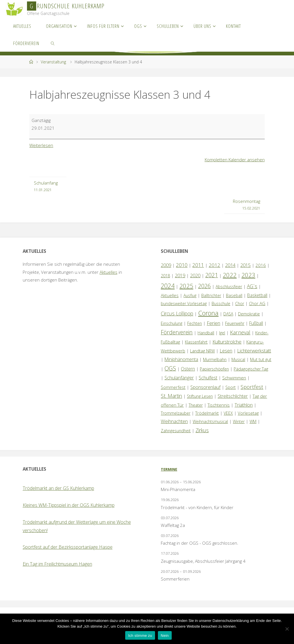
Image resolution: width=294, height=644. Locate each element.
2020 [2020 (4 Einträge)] (195, 276)
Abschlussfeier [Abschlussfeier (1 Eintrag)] (229, 287)
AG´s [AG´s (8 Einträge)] (252, 286)
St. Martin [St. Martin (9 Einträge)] (171, 396)
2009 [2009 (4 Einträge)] (166, 265)
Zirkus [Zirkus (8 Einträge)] (202, 430)
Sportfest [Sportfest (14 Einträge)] (252, 387)
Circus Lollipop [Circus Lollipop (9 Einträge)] (177, 313)
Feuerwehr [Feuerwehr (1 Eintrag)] (235, 323)
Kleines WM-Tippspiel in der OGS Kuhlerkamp (69, 505)
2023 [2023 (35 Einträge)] (248, 275)
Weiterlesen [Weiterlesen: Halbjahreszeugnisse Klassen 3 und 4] (41, 145)
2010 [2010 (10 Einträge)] (182, 265)
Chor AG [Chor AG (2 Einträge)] (257, 303)
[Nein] (287, 629)
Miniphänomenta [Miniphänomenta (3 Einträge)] (181, 359)
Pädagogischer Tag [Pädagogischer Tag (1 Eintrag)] (251, 369)
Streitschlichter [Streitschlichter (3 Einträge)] (233, 396)
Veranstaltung (53, 62)
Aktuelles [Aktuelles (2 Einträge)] (170, 295)
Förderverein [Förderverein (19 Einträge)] (177, 332)
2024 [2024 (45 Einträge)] (168, 286)
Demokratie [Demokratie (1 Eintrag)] (249, 314)
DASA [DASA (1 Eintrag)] (228, 314)
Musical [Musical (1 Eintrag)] (238, 359)
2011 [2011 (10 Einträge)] (198, 265)
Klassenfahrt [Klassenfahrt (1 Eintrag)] (196, 342)
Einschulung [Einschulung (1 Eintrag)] (172, 323)
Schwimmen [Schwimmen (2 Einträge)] (234, 378)
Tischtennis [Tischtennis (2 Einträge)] (219, 405)
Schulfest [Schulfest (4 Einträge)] (208, 378)
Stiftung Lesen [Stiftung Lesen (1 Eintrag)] (200, 396)
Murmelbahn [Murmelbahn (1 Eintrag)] (215, 359)
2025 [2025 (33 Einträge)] (186, 286)
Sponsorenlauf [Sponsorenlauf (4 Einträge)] (205, 387)
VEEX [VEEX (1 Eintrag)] (228, 413)
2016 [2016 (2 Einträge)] (261, 265)
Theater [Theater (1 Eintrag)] (196, 405)
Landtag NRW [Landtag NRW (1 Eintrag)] (202, 351)
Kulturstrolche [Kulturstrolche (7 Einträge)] (227, 342)
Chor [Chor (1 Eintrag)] (240, 303)
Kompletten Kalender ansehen (235, 160)
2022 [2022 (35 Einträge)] (230, 275)
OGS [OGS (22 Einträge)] (170, 368)
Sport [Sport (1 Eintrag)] (231, 387)
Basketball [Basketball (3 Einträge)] (257, 295)
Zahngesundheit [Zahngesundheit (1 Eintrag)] (176, 431)
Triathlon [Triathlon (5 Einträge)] (244, 405)
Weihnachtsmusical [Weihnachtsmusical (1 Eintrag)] (210, 421)
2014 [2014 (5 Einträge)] (230, 265)
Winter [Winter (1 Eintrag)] (239, 421)
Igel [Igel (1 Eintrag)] (222, 333)
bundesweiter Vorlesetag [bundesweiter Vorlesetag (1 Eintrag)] (184, 303)
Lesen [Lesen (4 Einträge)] (226, 351)
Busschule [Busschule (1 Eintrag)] (221, 303)
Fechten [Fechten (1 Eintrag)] (195, 323)
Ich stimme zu (140, 636)
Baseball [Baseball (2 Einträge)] (234, 295)
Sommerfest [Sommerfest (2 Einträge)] (173, 387)
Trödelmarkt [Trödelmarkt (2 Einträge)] (207, 413)
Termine (169, 469)
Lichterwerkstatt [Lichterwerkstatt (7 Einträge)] (254, 351)
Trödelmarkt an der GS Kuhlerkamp (58, 488)
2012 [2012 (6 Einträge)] (214, 265)
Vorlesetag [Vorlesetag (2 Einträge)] (248, 413)
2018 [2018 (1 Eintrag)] (165, 276)
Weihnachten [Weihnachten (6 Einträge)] (174, 421)
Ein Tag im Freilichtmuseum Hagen (57, 564)
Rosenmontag (246, 205)
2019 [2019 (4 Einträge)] (180, 276)
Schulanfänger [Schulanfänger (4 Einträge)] (179, 378)
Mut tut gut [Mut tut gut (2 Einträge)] (261, 359)
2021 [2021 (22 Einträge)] (212, 275)
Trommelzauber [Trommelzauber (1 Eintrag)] (176, 413)
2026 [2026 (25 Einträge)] (204, 286)
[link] (53, 43)
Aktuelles (109, 272)
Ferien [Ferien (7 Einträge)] (213, 323)
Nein (165, 636)
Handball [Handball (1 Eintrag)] (206, 333)
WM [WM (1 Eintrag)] (253, 421)
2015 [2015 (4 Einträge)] (245, 265)
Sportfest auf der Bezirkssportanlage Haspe (68, 547)
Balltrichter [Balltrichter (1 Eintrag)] (211, 295)
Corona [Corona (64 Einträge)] (208, 313)
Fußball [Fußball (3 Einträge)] (256, 323)
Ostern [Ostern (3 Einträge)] (188, 369)
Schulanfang (46, 187)
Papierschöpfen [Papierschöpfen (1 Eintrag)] (214, 369)
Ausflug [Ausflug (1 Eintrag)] (190, 295)
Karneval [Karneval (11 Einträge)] (240, 332)
